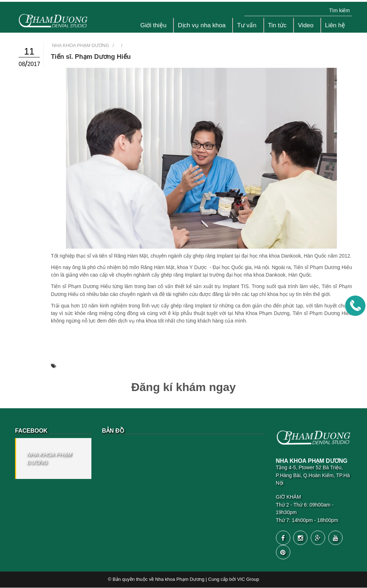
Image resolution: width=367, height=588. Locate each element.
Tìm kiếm (339, 10)
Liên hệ (335, 25)
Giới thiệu (153, 25)
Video (306, 25)
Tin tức (277, 25)
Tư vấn (247, 25)
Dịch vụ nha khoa (202, 25)
